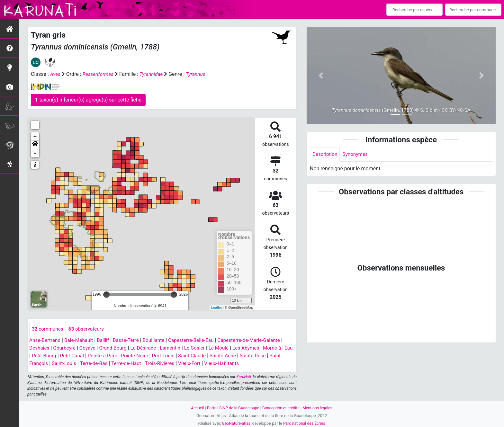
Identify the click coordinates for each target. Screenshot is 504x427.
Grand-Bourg (116, 348)
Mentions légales (320, 408)
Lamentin (176, 348)
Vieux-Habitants (242, 364)
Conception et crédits (282, 408)
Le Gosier (201, 348)
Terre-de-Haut (143, 364)
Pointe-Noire (151, 356)
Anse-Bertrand (46, 340)
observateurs (88, 329)
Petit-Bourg (56, 356)
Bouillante (159, 340)
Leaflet (216, 307)
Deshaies (40, 348)
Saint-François (46, 364)
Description (325, 154)
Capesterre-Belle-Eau (198, 340)
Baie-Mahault (81, 340)
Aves (55, 74)
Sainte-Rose (274, 356)
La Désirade (148, 348)
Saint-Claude (211, 356)
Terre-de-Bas (109, 364)
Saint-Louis (78, 364)
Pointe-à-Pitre (117, 356)
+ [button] (35, 137)
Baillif (106, 340)
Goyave (90, 348)
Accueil (195, 408)
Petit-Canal (85, 356)
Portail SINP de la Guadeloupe (232, 408)
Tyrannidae (154, 74)
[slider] (106, 295)
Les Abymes (254, 348)
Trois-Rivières (178, 364)
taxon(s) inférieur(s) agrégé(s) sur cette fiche (88, 100)
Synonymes (357, 154)
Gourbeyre (66, 348)
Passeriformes (99, 74)
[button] (35, 145)
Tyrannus (199, 74)
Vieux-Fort (209, 364)
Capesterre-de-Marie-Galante (258, 340)
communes (48, 329)
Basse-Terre (130, 340)
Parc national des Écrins (305, 423)
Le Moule (226, 348)
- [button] (35, 153)
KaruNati (244, 377)
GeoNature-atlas (235, 423)
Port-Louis (180, 356)
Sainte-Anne (243, 356)
